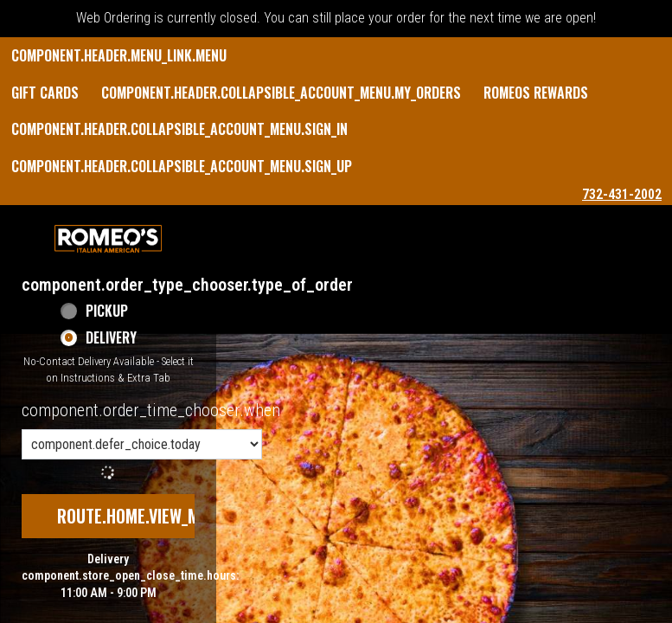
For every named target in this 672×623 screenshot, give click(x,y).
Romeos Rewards (536, 93)
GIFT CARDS (45, 93)
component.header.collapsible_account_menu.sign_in (179, 129)
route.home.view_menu (142, 516)
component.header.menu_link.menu (119, 55)
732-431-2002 (622, 194)
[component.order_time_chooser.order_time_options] (142, 444)
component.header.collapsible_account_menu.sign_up (182, 166)
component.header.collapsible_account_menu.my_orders (281, 93)
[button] (108, 239)
